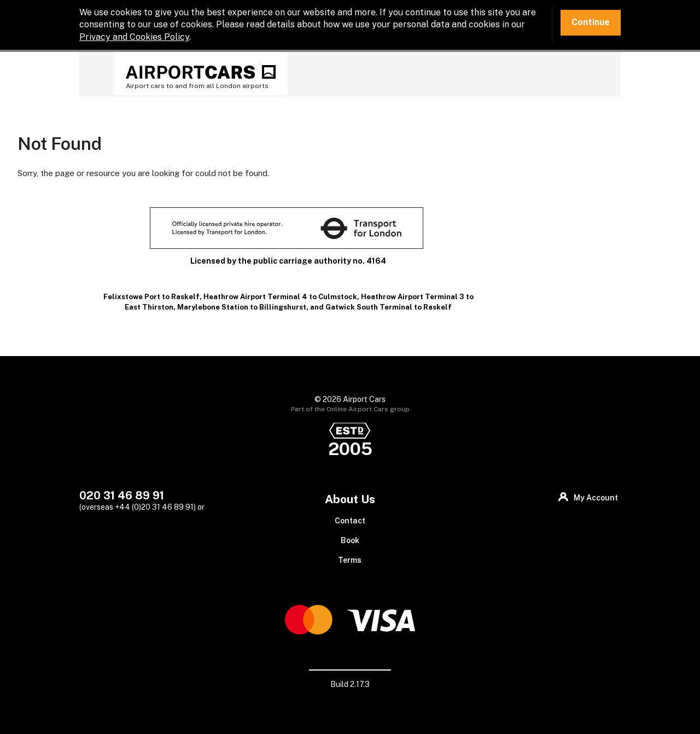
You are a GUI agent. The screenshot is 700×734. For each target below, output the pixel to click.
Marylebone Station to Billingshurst (242, 307)
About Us (350, 499)
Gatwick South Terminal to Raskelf (389, 307)
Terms (350, 560)
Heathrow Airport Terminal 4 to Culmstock (280, 297)
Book (350, 540)
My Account (596, 498)
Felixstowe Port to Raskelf (151, 297)
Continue (591, 22)
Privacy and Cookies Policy (134, 37)
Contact (350, 521)
